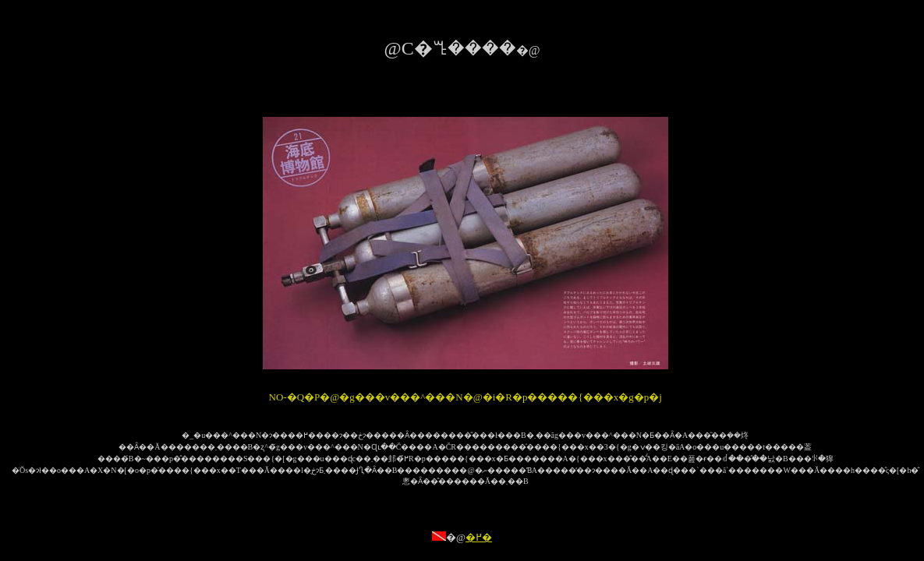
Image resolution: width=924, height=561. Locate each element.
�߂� (479, 537)
